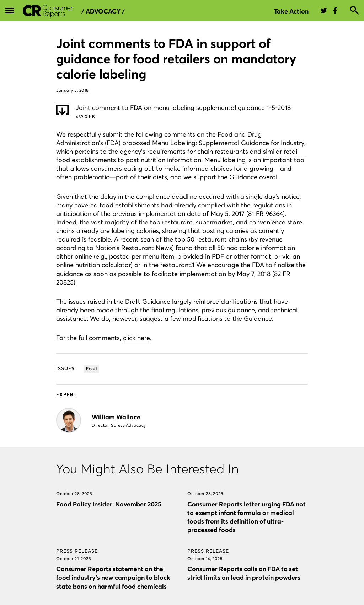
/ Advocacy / (103, 11)
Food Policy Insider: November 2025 (109, 504)
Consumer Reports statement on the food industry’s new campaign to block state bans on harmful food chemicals (113, 577)
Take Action (291, 11)
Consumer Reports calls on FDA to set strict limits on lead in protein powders (244, 573)
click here (136, 338)
